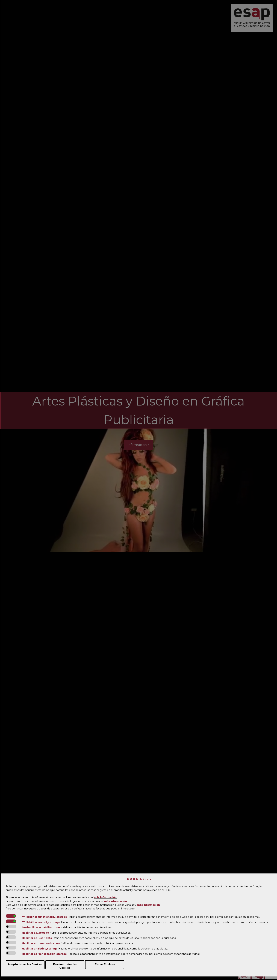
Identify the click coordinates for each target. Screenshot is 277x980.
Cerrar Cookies (105, 964)
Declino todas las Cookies (65, 966)
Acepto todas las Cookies (25, 964)
